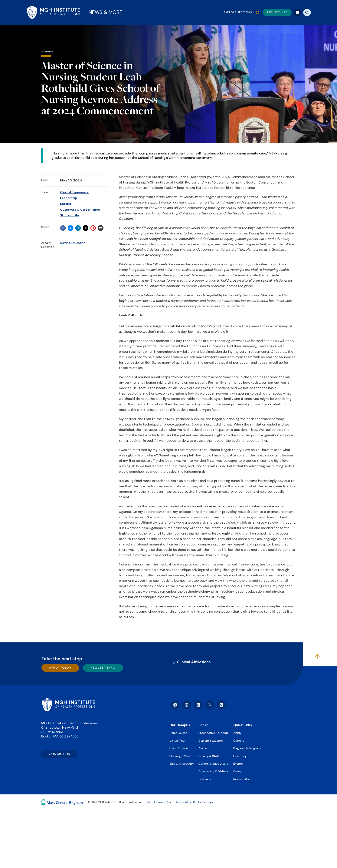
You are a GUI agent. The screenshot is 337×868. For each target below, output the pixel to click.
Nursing (66, 204)
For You (204, 725)
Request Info (103, 668)
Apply (237, 733)
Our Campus (180, 725)
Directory (240, 756)
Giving (237, 771)
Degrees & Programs (248, 748)
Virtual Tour (178, 741)
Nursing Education (73, 243)
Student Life (70, 215)
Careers (239, 741)
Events (238, 764)
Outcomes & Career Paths (80, 210)
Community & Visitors (214, 771)
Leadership (69, 198)
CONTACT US (59, 754)
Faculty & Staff (209, 756)
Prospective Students (214, 733)
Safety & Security (182, 764)
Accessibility (183, 802)
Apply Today (60, 668)
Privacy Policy (165, 802)
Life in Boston (179, 748)
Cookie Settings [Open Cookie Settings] (203, 802)
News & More (105, 12)
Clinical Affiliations (194, 662)
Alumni (203, 748)
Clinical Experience (74, 192)
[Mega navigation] (297, 12)
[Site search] (307, 12)
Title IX (151, 802)
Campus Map (178, 733)
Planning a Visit (180, 756)
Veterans (205, 779)
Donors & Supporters (213, 764)
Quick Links (243, 725)
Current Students (211, 741)
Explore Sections (241, 12)
